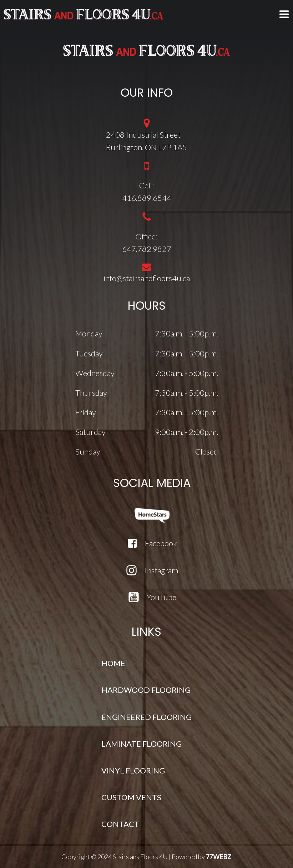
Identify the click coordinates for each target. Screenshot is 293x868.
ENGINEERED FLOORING (146, 717)
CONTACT (120, 824)
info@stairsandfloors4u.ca (147, 278)
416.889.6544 (147, 198)
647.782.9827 (147, 249)
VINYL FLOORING (133, 770)
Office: (146, 236)
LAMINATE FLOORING (142, 744)
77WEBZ (219, 857)
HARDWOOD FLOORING (146, 690)
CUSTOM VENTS (131, 797)
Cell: (146, 185)
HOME (113, 663)
